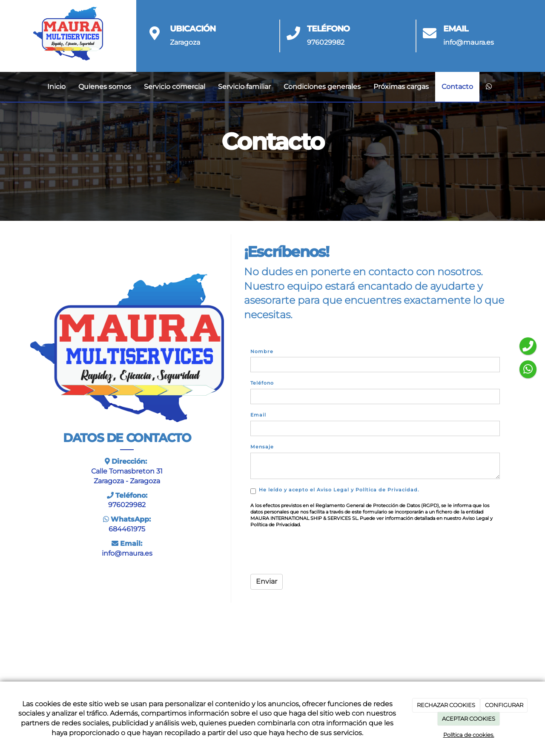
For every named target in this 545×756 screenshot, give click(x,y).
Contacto (457, 87)
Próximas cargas (401, 87)
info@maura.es (469, 42)
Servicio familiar (244, 87)
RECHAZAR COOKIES (446, 705)
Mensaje (262, 447)
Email (258, 415)
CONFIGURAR (504, 705)
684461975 (127, 529)
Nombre (262, 351)
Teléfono (262, 383)
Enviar (267, 581)
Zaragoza (185, 42)
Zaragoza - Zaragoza (127, 481)
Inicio (56, 87)
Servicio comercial (175, 87)
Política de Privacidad (387, 490)
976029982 (326, 42)
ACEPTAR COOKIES (469, 719)
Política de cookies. (469, 735)
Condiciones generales (322, 87)
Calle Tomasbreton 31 (127, 471)
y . (336, 490)
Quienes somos (105, 87)
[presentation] (315, 551)
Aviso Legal (333, 490)
